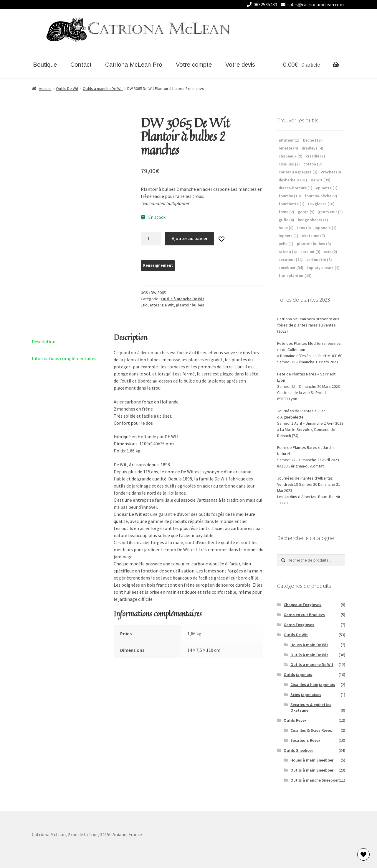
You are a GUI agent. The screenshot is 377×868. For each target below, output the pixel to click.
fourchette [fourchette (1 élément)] (292, 204)
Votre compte (194, 65)
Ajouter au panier (190, 238)
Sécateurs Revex (305, 740)
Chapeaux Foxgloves (302, 605)
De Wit (168, 305)
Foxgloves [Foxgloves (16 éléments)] (321, 204)
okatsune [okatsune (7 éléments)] (314, 236)
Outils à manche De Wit (103, 88)
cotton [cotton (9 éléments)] (313, 164)
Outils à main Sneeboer (312, 770)
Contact (81, 65)
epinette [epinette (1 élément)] (327, 188)
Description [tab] (44, 342)
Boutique (45, 65)
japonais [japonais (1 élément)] (326, 228)
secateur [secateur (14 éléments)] (291, 260)
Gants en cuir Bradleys (304, 615)
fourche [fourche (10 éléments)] (290, 196)
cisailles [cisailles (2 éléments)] (289, 164)
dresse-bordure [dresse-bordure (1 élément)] (296, 188)
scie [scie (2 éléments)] (331, 252)
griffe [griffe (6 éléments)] (286, 220)
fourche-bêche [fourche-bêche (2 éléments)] (321, 196)
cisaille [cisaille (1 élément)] (316, 156)
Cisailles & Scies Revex (311, 730)
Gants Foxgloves (299, 625)
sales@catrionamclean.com (311, 4)
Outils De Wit (67, 88)
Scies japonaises (306, 695)
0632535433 (261, 4)
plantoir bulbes (190, 305)
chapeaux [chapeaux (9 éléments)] (291, 156)
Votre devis (240, 65)
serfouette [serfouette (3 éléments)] (319, 260)
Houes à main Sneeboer (312, 760)
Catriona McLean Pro (134, 65)
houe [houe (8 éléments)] (286, 228)
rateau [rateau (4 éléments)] (288, 252)
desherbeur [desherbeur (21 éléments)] (293, 180)
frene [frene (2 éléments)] (286, 212)
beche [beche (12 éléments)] (312, 140)
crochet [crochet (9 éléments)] (331, 172)
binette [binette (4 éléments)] (288, 148)
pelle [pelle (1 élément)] (286, 244)
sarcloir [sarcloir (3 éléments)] (310, 252)
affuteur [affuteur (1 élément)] (289, 140)
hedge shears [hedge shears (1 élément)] (313, 220)
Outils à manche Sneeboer (315, 780)
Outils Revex (295, 720)
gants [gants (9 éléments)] (306, 212)
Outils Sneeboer (298, 750)
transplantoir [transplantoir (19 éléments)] (295, 275)
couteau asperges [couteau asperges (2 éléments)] (298, 172)
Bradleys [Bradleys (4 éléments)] (312, 148)
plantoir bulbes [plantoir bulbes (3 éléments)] (314, 244)
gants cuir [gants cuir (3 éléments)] (330, 212)
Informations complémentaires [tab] (64, 358)
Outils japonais (298, 675)
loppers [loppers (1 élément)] (288, 236)
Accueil (45, 88)
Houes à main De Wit (309, 645)
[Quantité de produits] (151, 239)
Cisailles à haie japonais (313, 685)
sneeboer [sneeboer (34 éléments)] (291, 268)
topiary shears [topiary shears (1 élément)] (323, 268)
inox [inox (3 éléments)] (304, 228)
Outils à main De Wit (309, 655)
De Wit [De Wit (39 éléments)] (321, 180)
